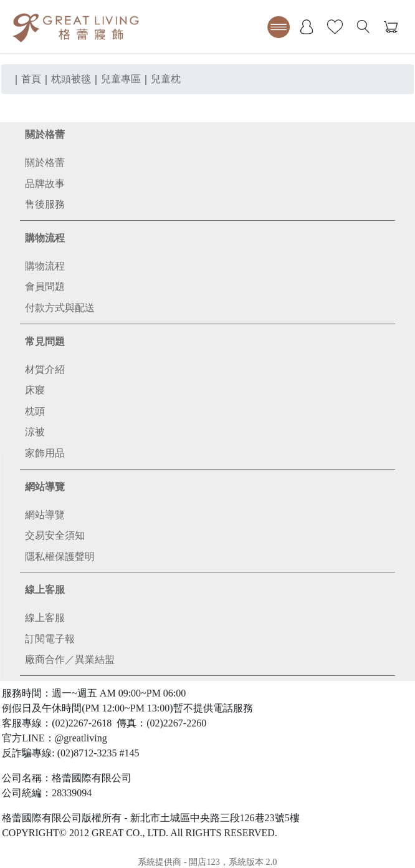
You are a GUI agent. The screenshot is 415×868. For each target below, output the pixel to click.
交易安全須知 (55, 535)
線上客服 (45, 590)
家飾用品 (45, 453)
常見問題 (45, 341)
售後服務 (45, 204)
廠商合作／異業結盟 (70, 659)
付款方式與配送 (60, 308)
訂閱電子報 (50, 639)
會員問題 (45, 287)
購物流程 (45, 238)
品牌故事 (45, 184)
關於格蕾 (45, 134)
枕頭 (35, 411)
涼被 (35, 432)
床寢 (35, 390)
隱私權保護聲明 (60, 557)
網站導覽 (45, 487)
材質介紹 (45, 369)
